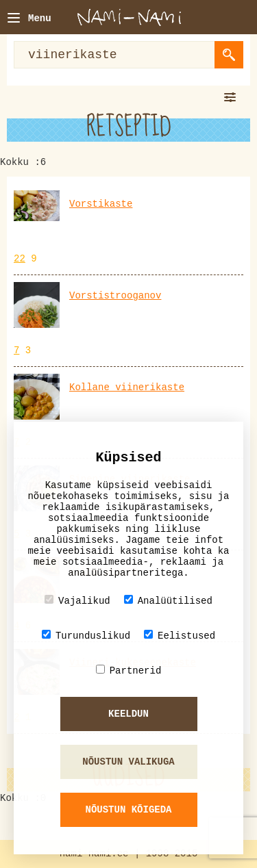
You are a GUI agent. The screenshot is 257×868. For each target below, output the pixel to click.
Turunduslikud (86, 636)
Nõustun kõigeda (128, 810)
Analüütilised (168, 601)
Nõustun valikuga (128, 762)
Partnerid (129, 671)
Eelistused (180, 636)
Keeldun (128, 714)
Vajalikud (77, 601)
